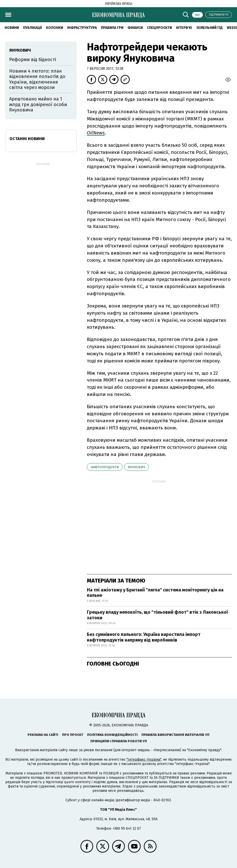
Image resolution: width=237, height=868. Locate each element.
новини (12, 28)
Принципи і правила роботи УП (119, 741)
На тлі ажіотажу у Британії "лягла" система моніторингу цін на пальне (155, 593)
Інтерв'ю (184, 28)
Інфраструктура (82, 28)
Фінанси (135, 28)
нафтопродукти (105, 467)
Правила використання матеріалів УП (175, 735)
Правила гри (112, 28)
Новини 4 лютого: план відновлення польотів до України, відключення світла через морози (37, 79)
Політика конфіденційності (112, 735)
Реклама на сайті (43, 735)
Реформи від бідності (33, 60)
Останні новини (27, 139)
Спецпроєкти (159, 28)
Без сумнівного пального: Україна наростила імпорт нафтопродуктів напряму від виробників (144, 637)
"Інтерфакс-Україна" (144, 759)
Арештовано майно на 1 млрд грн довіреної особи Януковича (38, 104)
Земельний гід (209, 28)
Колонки (55, 28)
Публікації (32, 28)
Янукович (137, 467)
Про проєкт (73, 735)
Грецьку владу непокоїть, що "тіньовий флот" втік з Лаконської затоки (157, 615)
